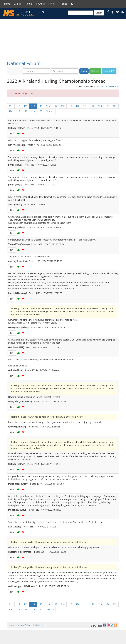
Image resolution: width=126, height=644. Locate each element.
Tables (64, 4)
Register (95, 71)
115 (40, 106)
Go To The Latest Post (108, 86)
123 (100, 106)
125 (115, 106)
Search (99, 13)
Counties (40, 4)
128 (25, 111)
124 (107, 106)
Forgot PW (109, 71)
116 (48, 106)
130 (40, 111)
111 (11, 106)
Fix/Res (53, 4)
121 (85, 106)
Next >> (50, 111)
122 (92, 106)
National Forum (24, 63)
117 (55, 106)
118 (63, 106)
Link (12, 134)
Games (18, 4)
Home (7, 4)
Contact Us (38, 625)
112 (18, 106)
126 (11, 111)
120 (78, 106)
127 (18, 111)
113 (26, 106)
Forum (29, 4)
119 (70, 106)
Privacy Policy (24, 625)
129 (33, 111)
